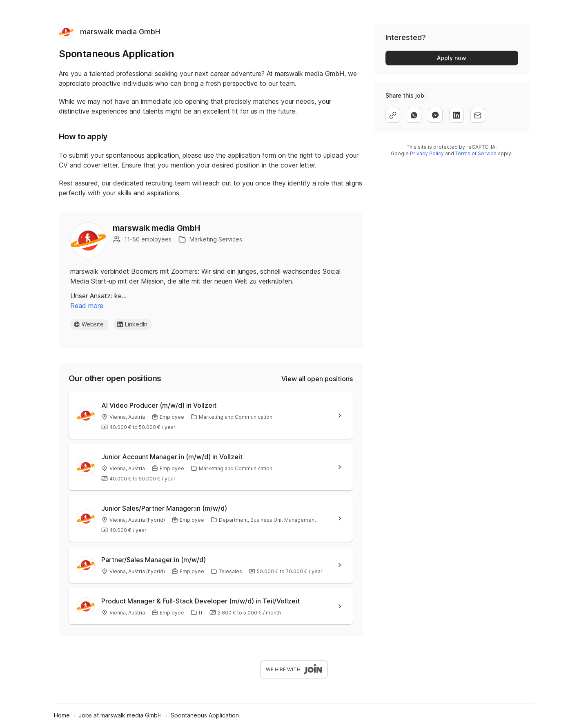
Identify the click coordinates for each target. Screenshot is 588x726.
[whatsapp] (414, 115)
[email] (478, 115)
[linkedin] (457, 115)
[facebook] (435, 115)
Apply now (452, 58)
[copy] (393, 115)
